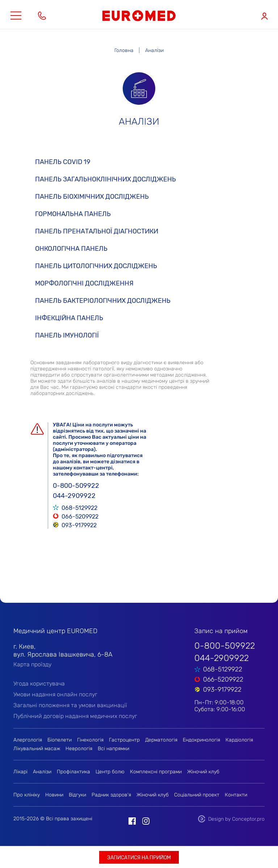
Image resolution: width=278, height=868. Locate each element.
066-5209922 (80, 516)
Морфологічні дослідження (84, 283)
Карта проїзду (32, 664)
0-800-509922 (76, 486)
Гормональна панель (73, 214)
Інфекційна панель (69, 318)
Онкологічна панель (71, 249)
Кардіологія (239, 740)
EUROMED (139, 16)
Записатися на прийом (139, 858)
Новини (54, 795)
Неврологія (79, 749)
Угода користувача (39, 684)
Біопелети (60, 740)
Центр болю (110, 772)
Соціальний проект (197, 795)
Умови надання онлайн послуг (55, 694)
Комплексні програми (156, 772)
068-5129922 (79, 507)
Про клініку (27, 795)
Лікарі (20, 772)
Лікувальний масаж (37, 749)
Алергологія (28, 740)
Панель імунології (67, 335)
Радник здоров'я (111, 795)
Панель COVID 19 (63, 162)
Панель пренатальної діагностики (97, 231)
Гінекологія (90, 740)
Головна (124, 50)
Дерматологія (161, 740)
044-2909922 (74, 496)
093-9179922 (79, 525)
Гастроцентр (124, 740)
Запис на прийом (221, 631)
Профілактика (73, 772)
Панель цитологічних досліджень (96, 266)
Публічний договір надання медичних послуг (75, 716)
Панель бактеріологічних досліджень (103, 301)
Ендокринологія (201, 740)
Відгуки (77, 795)
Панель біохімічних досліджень (92, 197)
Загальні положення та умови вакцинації (70, 705)
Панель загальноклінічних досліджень (106, 179)
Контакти (236, 795)
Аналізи (42, 772)
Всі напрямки (113, 749)
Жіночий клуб (203, 772)
